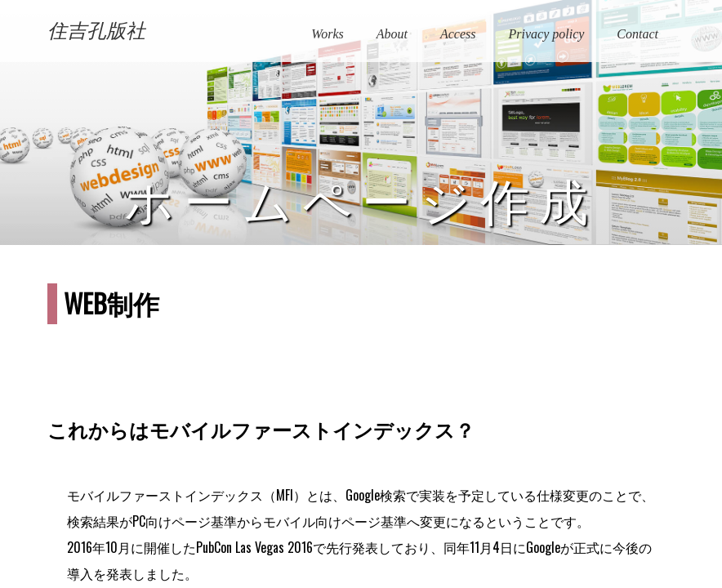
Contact (637, 34)
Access (458, 34)
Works (327, 34)
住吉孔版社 (96, 31)
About (392, 34)
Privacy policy (546, 34)
